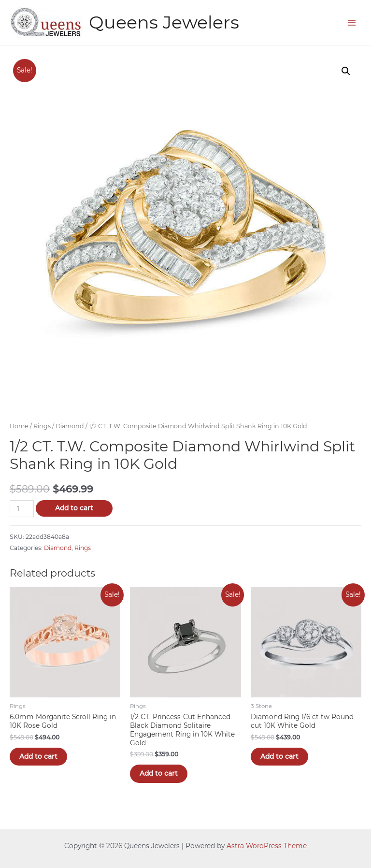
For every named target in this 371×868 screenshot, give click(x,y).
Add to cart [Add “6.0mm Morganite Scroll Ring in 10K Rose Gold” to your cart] (38, 756)
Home (19, 426)
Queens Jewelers (164, 22)
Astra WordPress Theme (267, 846)
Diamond (70, 426)
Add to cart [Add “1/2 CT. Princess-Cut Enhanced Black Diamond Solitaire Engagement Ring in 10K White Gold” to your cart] (159, 773)
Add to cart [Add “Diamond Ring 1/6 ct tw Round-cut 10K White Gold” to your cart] (279, 756)
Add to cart (74, 508)
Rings (42, 426)
